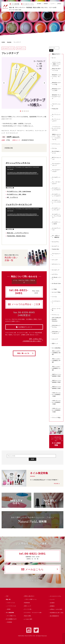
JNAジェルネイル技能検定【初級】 (56, 353)
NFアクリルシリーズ (56, 158)
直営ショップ (28, 606)
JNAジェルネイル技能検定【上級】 (56, 368)
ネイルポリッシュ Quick (56, 223)
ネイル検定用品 (56, 348)
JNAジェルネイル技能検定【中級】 (56, 360)
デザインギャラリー (29, 596)
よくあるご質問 (28, 619)
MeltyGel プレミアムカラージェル (57, 97)
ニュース (53, 4)
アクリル (54, 148)
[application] (24, 176)
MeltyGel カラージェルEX (57, 90)
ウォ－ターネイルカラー (56, 183)
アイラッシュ (56, 315)
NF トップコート (12, 197)
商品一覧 (12, 7)
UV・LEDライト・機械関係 (56, 236)
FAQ (42, 7)
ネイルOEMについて (11, 619)
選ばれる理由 (37, 7)
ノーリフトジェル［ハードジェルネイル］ (56, 128)
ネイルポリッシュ (56, 178)
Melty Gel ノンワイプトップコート (18, 233)
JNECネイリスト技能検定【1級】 (57, 388)
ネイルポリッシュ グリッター (56, 209)
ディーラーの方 (13, 10)
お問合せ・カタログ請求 (56, 609)
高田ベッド (55, 344)
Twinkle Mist (56, 249)
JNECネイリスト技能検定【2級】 (57, 381)
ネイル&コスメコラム (28, 4)
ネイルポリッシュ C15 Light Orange (19, 191)
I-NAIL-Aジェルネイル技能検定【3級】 (56, 395)
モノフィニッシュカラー (56, 120)
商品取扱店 (27, 603)
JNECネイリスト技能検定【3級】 (57, 375)
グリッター (55, 260)
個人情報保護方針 (54, 616)
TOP (7, 596)
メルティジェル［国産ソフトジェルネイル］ (56, 64)
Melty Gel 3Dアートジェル (56, 70)
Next (44, 83)
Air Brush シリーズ (57, 278)
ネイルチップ (56, 270)
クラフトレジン (56, 144)
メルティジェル (11, 603)
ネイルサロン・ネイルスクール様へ (33, 613)
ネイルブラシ (56, 242)
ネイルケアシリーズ (56, 229)
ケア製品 (54, 289)
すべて (54, 58)
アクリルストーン (56, 254)
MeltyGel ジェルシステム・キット (57, 77)
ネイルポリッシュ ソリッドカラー (56, 202)
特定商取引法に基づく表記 (57, 613)
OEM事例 (9, 622)
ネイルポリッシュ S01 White (17, 194)
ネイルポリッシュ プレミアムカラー (56, 216)
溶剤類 (9, 609)
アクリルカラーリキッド (56, 165)
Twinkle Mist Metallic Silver (16, 236)
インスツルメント (56, 302)
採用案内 (46, 4)
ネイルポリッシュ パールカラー (56, 195)
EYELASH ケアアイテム (56, 326)
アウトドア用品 (56, 418)
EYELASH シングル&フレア (56, 333)
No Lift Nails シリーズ (56, 152)
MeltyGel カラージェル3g (57, 83)
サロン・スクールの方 (50, 7)
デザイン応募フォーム (31, 599)
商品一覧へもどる (23, 353)
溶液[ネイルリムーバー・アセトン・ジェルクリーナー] (56, 137)
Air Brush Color (56, 284)
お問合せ (59, 4)
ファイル (54, 297)
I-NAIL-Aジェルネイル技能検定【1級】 (56, 410)
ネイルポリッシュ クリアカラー (56, 189)
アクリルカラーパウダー (56, 171)
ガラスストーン (56, 264)
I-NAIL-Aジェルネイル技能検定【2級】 (56, 402)
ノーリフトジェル (11, 606)
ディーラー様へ (28, 609)
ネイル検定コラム (11, 616)
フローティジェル (56, 105)
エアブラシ (55, 274)
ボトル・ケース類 (56, 309)
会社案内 (39, 4)
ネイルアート (56, 246)
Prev (4, 83)
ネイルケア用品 (56, 292)
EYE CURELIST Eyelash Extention (57, 319)
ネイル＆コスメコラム (56, 596)
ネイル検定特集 (15, 4)
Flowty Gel (55, 109)
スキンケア (55, 339)
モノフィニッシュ (56, 115)
